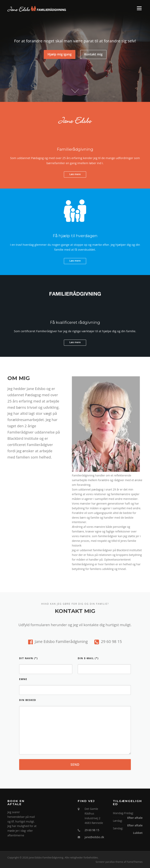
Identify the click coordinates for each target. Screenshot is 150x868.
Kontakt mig (93, 55)
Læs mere (75, 174)
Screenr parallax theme (109, 862)
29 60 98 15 (92, 830)
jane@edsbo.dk (94, 837)
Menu (139, 8)
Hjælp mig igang (59, 55)
